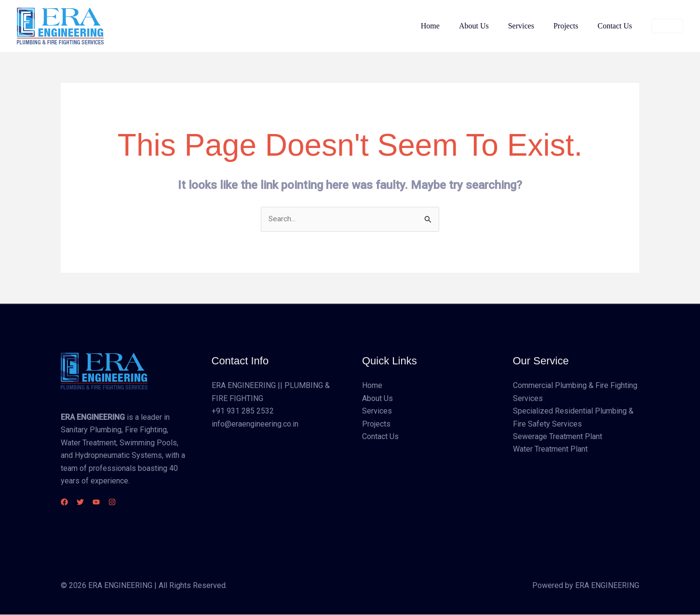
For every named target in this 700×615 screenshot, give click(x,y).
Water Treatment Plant (550, 449)
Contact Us (617, 26)
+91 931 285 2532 (243, 411)
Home (448, 26)
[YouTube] (108, 502)
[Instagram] (129, 502)
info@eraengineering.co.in (255, 424)
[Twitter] (86, 502)
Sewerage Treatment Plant (558, 437)
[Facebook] (64, 502)
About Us (487, 26)
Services (531, 26)
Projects (572, 26)
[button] (667, 26)
